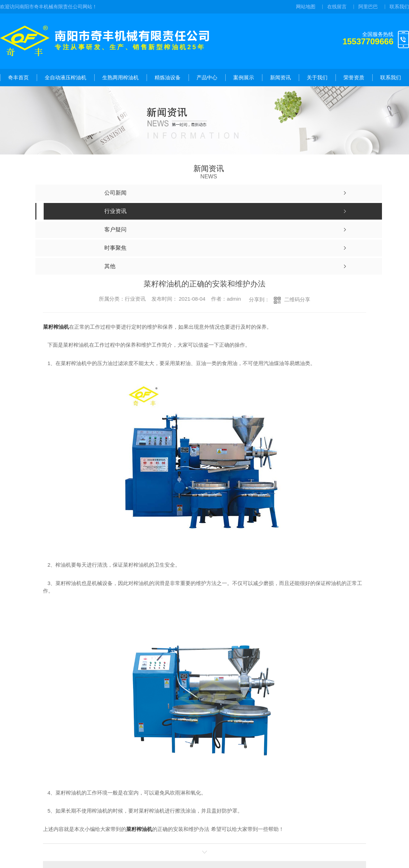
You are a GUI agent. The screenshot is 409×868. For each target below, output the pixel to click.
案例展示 (244, 77)
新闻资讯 (280, 77)
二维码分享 (297, 299)
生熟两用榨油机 (120, 77)
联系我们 (399, 7)
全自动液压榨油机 (66, 77)
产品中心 (207, 77)
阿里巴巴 (368, 7)
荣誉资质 (354, 77)
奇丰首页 (18, 77)
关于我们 (317, 77)
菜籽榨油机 (56, 327)
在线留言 (337, 7)
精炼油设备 (168, 77)
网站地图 (306, 7)
